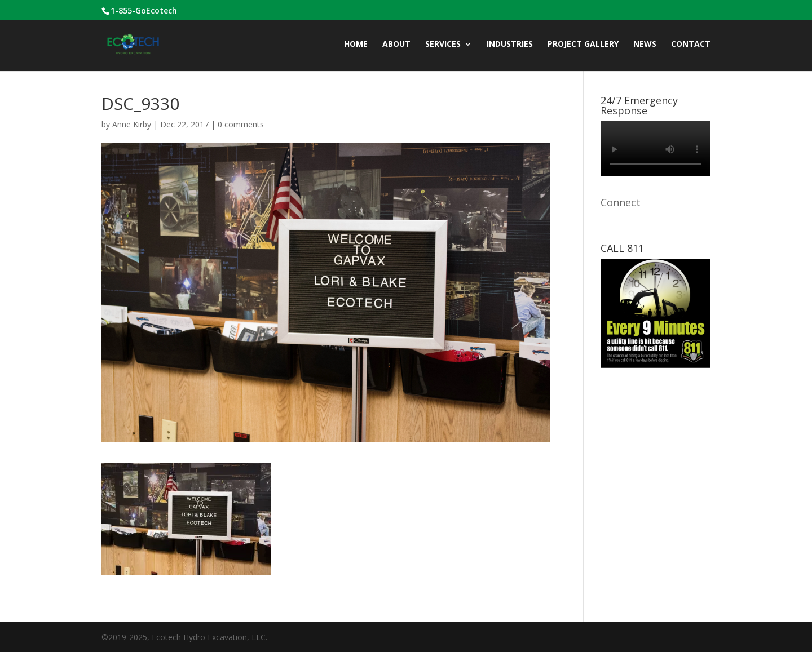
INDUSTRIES (510, 45)
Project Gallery (583, 45)
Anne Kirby (132, 124)
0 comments (241, 124)
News (645, 45)
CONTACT (691, 45)
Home (356, 45)
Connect (621, 202)
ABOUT (396, 45)
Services (443, 45)
